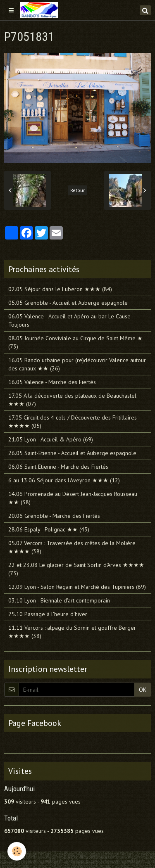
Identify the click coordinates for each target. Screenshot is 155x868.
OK (143, 690)
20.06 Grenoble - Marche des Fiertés (54, 516)
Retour (77, 190)
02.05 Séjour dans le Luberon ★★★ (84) (60, 289)
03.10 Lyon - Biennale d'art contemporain (59, 600)
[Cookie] (17, 851)
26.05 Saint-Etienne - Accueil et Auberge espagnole (72, 453)
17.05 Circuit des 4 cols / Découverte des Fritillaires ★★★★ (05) (73, 422)
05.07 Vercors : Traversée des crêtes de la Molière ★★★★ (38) (72, 547)
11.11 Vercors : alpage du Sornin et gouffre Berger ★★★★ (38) (72, 632)
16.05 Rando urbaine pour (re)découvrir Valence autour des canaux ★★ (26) (77, 364)
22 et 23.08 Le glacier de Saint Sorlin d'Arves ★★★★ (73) (76, 569)
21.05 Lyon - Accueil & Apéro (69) (51, 439)
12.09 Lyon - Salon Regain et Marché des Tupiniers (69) (77, 587)
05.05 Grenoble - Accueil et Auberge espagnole (68, 303)
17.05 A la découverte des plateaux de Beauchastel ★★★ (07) (72, 400)
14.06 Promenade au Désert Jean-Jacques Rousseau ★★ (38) (73, 498)
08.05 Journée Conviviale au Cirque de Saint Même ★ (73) (75, 342)
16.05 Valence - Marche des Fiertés (52, 382)
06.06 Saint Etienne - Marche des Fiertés (58, 467)
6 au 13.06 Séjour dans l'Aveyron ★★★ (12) (64, 480)
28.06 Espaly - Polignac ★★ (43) (49, 529)
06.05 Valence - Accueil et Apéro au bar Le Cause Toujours (69, 320)
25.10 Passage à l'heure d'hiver (48, 614)
